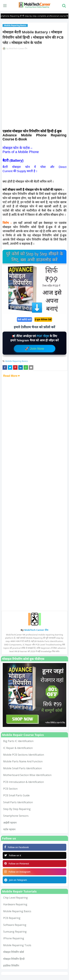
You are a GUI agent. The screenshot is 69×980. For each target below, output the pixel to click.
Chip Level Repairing (15, 898)
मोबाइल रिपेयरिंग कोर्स (14, 952)
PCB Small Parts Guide (16, 795)
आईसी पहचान (10, 823)
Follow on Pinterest (17, 864)
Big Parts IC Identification (18, 741)
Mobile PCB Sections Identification (24, 755)
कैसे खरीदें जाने (24, 319)
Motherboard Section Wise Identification (27, 775)
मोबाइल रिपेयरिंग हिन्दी (14, 959)
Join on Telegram (16, 880)
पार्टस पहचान (9, 829)
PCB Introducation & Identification (24, 782)
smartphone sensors (16, 816)
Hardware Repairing (15, 904)
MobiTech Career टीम (18, 48)
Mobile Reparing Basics (17, 361)
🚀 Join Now (34, 349)
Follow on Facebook (17, 847)
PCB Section (10, 789)
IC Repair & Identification (18, 748)
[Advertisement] (34, 90)
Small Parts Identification (18, 802)
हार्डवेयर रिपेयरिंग (11, 966)
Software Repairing (15, 925)
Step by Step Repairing (17, 809)
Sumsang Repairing (15, 932)
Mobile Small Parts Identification (22, 768)
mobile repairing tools (17, 945)
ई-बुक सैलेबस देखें (43, 319)
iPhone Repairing (14, 938)
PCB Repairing (12, 918)
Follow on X (13, 855)
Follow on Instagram (17, 872)
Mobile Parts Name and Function (23, 761)
